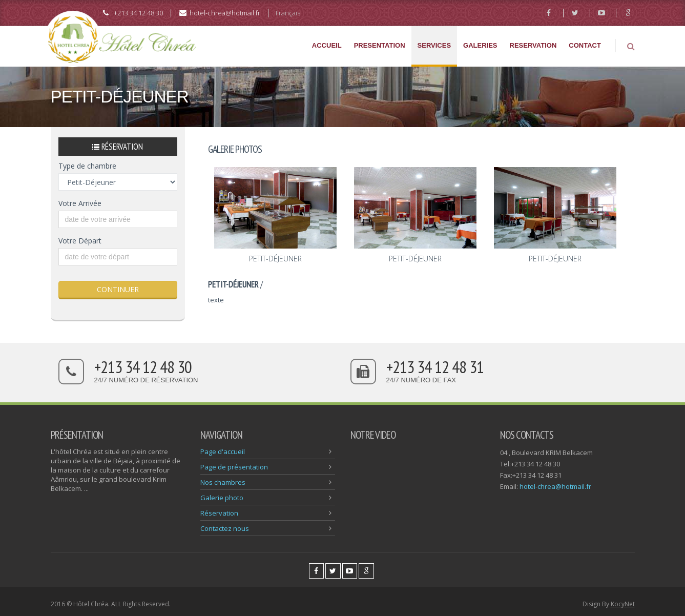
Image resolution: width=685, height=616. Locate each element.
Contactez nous (225, 528)
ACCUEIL (327, 45)
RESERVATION (533, 45)
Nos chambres (223, 482)
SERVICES (434, 45)
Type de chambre (87, 166)
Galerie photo (222, 498)
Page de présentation (234, 467)
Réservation (219, 513)
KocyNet (623, 604)
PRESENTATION (380, 45)
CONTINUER (118, 289)
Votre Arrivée (80, 203)
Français (288, 13)
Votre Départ (80, 241)
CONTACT (585, 45)
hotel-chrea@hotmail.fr (555, 486)
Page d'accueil (223, 451)
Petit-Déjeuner (275, 259)
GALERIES (480, 45)
